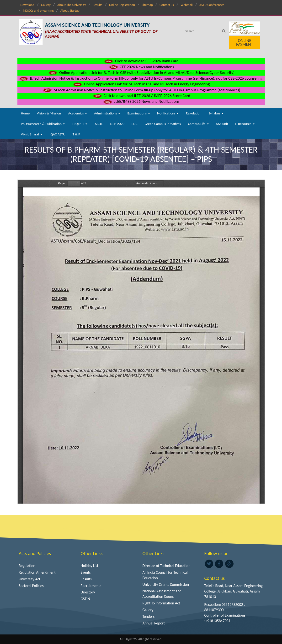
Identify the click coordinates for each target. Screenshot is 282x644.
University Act (30, 579)
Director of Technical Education (167, 566)
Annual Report (154, 623)
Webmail (187, 5)
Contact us (167, 5)
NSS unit (222, 124)
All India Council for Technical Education (165, 575)
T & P (76, 134)
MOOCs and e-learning (38, 11)
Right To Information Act (161, 603)
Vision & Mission (49, 113)
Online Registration (122, 5)
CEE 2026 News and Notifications (141, 67)
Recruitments (91, 586)
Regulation (194, 113)
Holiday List (90, 566)
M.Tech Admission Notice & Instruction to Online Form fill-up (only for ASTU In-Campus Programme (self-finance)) (141, 90)
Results (98, 5)
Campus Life (198, 124)
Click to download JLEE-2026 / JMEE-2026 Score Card (141, 96)
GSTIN (85, 599)
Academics (78, 113)
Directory (88, 592)
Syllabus (216, 113)
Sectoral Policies (31, 586)
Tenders (149, 616)
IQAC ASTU (57, 134)
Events (86, 572)
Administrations (107, 113)
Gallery (46, 5)
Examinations (139, 113)
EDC (135, 124)
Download (27, 5)
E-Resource (245, 124)
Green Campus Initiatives (163, 124)
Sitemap (147, 5)
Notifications (168, 113)
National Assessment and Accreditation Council (162, 594)
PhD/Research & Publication (43, 124)
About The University (72, 5)
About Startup (70, 11)
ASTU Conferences (212, 5)
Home (25, 113)
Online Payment (245, 42)
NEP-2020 (117, 124)
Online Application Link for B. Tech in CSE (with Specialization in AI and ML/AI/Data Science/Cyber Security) (141, 73)
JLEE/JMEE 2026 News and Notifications (141, 101)
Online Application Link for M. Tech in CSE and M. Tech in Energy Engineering (141, 84)
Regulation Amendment (37, 572)
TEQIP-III (80, 124)
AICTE (99, 124)
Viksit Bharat (32, 134)
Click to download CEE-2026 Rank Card (141, 61)
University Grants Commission (166, 585)
